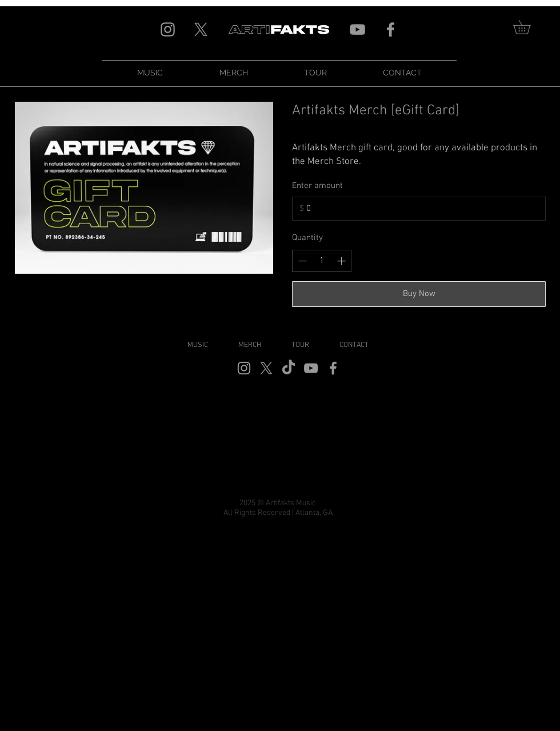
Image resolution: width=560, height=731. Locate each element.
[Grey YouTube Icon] (357, 29)
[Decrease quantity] (303, 261)
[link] (529, 27)
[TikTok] (289, 368)
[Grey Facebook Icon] (391, 29)
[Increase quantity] (341, 261)
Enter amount (317, 186)
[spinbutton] (322, 261)
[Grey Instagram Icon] (168, 29)
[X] (201, 29)
